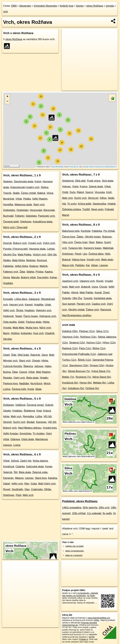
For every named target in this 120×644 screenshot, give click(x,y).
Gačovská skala (35, 467)
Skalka (7, 260)
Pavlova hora (10, 383)
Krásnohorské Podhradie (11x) (79, 354)
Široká (20, 310)
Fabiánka (8, 266)
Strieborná (68, 181)
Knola (31, 389)
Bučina (7, 372)
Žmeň (106, 293)
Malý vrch (16, 416)
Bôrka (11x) (99, 348)
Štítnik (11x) (84, 360)
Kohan (53, 277)
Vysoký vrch (35, 243)
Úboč (92, 242)
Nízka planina (40, 461)
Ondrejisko (9, 210)
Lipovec (29, 478)
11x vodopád (94, 513)
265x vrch (104, 508)
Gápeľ (7, 484)
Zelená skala (96, 186)
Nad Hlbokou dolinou (30, 428)
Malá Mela (18, 328)
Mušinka (31, 260)
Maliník (44, 266)
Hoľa (107, 254)
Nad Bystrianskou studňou (77, 315)
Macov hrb (68, 265)
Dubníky (67, 298)
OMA (14, 6)
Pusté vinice (94, 181)
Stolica (45, 187)
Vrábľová (20, 405)
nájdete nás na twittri (74, 546)
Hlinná (75, 293)
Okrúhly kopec (93, 237)
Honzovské (36, 210)
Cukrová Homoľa (12, 366)
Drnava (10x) (97, 365)
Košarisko (26, 333)
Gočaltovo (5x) (76, 388)
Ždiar (22, 272)
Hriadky (44, 378)
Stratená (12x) (77, 343)
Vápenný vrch (87, 281)
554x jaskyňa (90, 508)
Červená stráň (11, 222)
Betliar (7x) (68, 377)
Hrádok (112, 204)
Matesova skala (23, 205)
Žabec (80, 237)
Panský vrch (84, 304)
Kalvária (52, 478)
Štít (16, 472)
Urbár (48, 305)
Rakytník (35, 355)
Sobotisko (31, 216)
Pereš (78, 254)
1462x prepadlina (72, 508)
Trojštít (86, 209)
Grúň (109, 192)
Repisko (8, 378)
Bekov (99, 242)
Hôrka (46, 322)
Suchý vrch (19, 422)
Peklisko (80, 265)
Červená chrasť (35, 405)
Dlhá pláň (80, 181)
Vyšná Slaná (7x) (101, 371)
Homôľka (8, 205)
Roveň (7, 489)
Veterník (8, 472)
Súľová (15, 461)
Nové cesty (97, 209)
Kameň (29, 305)
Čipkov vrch (92, 310)
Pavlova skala (34, 322)
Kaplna (49, 272)
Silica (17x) (102, 331)
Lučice (7, 389)
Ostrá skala (28, 439)
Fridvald (109, 209)
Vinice (50, 193)
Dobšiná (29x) (70, 331)
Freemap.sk (74, 167)
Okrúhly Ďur (10, 255)
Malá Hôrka (18, 260)
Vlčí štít (47, 416)
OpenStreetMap (57, 167)
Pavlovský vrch (46, 216)
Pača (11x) (85, 348)
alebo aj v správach (74, 555)
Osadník (50, 333)
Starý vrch (39, 205)
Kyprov (84, 186)
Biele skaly (107, 260)
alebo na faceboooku (75, 551)
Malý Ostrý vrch (47, 484)
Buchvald (8, 216)
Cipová (23, 372)
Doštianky (9, 405)
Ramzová (106, 310)
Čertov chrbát (28, 193)
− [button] (7, 102)
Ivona (95, 287)
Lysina (17, 445)
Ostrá (75, 186)
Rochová (42, 260)
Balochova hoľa (71, 231)
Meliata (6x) (100, 383)
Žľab (14, 355)
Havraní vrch (16, 305)
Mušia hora (32, 328)
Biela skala (32, 378)
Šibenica (28, 366)
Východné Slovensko (45, 6)
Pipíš (19, 495)
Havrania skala (37, 249)
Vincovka (100, 192)
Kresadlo (8, 299)
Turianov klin (75, 248)
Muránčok (9, 199)
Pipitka (27, 199)
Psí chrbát (109, 231)
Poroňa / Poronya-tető (15, 249)
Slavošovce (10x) (79, 365)
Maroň (66, 215)
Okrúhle (7, 339)
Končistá (86, 231)
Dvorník (7, 243)
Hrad (39, 411)
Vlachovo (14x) (71, 337)
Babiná (41, 193)
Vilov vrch (68, 242)
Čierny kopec (31, 316)
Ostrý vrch (19, 378)
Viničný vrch (39, 255)
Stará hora (41, 478)
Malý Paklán (86, 293)
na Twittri (91, 596)
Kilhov (103, 198)
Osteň (6, 355)
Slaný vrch (25, 361)
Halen (48, 366)
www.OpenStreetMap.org (99, 618)
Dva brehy (43, 277)
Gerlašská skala (103, 298)
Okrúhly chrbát (76, 310)
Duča (73, 192)
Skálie (16, 193)
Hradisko (8, 283)
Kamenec (41, 422)
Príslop (40, 272)
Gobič (21, 322)
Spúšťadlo (17, 489)
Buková (66, 260)
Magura (19, 478)
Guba (34, 484)
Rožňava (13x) (88, 337)
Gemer (80, 6)
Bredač (31, 422)
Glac (27, 489)
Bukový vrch (20, 243)
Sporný (89, 192)
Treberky (19, 216)
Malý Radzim (43, 372)
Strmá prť (93, 198)
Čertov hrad (81, 242)
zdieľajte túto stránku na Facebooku (80, 594)
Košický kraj (66, 6)
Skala (38, 389)
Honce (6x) (86, 383)
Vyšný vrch (49, 243)
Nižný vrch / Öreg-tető (15, 227)
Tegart (18, 316)
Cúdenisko (37, 489)
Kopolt (98, 293)
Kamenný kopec (93, 248)
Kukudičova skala (43, 222)
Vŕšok (19, 199)
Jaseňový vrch (70, 281)
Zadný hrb (26, 461)
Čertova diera (96, 254)
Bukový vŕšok (28, 277)
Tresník (7, 193)
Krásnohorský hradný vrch (25, 187)
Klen (27, 484)
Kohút (38, 182)
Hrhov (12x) (109, 343)
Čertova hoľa (19, 389)
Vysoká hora (50, 428)
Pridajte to (84, 639)
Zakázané (34, 299)
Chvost (103, 287)
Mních (47, 383)
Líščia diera (21, 299)
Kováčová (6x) (70, 383)
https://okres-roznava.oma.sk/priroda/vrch (101, 167)
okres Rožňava (95, 6)
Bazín (6, 333)
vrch (5, 12)
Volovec (67, 186)
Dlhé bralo (23, 355)
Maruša (15, 277)
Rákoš (80, 192)
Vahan (95, 265)
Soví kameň (69, 304)
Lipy (85, 254)
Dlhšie (48, 489)
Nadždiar (24, 383)
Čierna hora (69, 237)
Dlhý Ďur (77, 298)
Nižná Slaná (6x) (102, 377)
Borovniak (49, 210)
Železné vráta (40, 472)
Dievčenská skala (24, 182)
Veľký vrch (9, 310)
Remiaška (28, 416)
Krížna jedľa (85, 204)
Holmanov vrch (48, 316)
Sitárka (30, 272)
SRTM (92, 637)
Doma (6, 277)
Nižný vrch (45, 328)
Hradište (39, 305)
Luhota (51, 249)
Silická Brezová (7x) (79, 371)
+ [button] (7, 97)
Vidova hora (79, 260)
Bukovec (107, 237)
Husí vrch (38, 333)
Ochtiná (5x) (92, 388)
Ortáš (65, 192)
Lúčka (39, 416)
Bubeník (86, 287)
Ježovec (39, 366)
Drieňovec (26, 222)
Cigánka (20, 467)
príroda (110, 6)
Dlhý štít (52, 255)
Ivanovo (7, 445)
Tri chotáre (39, 434)
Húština (15, 333)
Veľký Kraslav (11, 434)
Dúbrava (15, 439)
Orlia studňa (10, 322)
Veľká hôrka (21, 266)
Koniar (49, 467)
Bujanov (34, 266)
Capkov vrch (99, 304)
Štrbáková (29, 411)
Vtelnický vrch (44, 310)
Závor (45, 355)
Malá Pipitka (24, 255)
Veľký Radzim (40, 199)
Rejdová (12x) (70, 348)
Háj (64, 204)
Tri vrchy (72, 204)
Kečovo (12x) (94, 343)
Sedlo (111, 198)
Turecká (88, 298)
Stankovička (99, 204)
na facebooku (84, 593)
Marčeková (41, 439)
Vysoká (7, 328)
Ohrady (36, 361)
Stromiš (7, 422)
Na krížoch (36, 383)
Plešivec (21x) (87, 331)
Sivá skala (108, 181)
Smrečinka (25, 434)
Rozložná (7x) (83, 377)
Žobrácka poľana (72, 209)
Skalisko (8, 182)
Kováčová (9, 467)
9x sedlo (107, 513)
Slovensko (25, 6)
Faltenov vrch (11, 272)
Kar (88, 265)
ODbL (97, 620)
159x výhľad (79, 513)
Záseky (7, 411)
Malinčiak (108, 248)
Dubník (49, 405)
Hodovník (8, 316)
